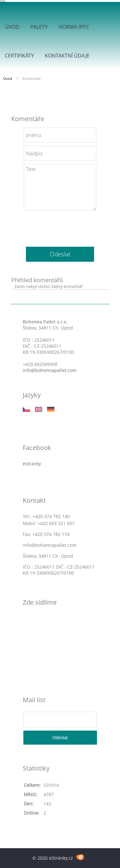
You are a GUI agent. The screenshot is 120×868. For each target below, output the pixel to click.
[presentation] (60, 226)
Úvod (12, 27)
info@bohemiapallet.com (50, 370)
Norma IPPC (74, 27)
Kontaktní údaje (67, 56)
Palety (39, 27)
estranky (32, 464)
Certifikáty (19, 56)
